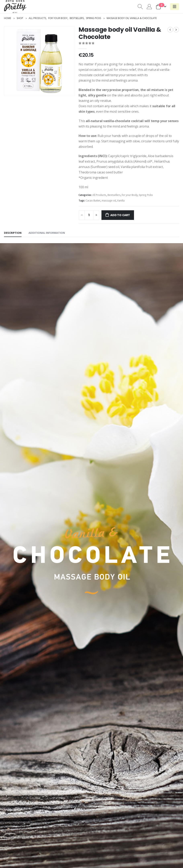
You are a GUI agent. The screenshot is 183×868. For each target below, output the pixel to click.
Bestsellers (114, 195)
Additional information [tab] (47, 233)
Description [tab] (13, 233)
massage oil (109, 201)
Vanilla (121, 201)
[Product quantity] (89, 215)
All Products (99, 195)
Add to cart (120, 215)
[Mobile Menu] (175, 7)
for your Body (130, 195)
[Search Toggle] (140, 7)
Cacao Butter (93, 201)
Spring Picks (146, 195)
